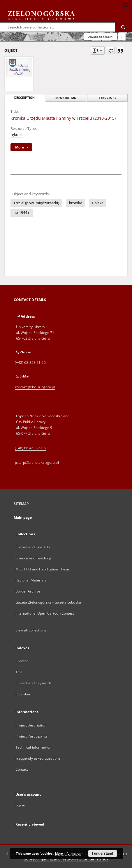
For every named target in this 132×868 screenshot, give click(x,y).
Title (19, 672)
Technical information (34, 747)
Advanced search (100, 37)
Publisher (23, 694)
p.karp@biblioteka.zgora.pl (37, 462)
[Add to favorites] (111, 51)
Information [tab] (66, 98)
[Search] (124, 27)
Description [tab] (24, 98)
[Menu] (125, 5)
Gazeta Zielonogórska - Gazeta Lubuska (48, 602)
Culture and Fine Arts (33, 547)
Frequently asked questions (38, 758)
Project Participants (31, 736)
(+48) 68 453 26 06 (30, 448)
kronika (76, 203)
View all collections (31, 630)
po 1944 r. (22, 213)
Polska (98, 203)
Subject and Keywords (34, 683)
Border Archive (28, 591)
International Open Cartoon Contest (45, 613)
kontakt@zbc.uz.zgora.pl (35, 387)
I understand (103, 853)
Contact (22, 769)
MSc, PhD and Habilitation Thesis (43, 569)
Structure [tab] (108, 98)
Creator (22, 661)
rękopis (17, 135)
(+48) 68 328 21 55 (30, 363)
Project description (31, 725)
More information (68, 853)
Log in (20, 805)
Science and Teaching (33, 558)
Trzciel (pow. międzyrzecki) (36, 203)
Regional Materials (31, 580)
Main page (23, 517)
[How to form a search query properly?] (122, 37)
